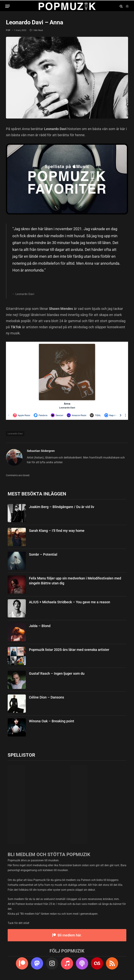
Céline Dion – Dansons (46, 697)
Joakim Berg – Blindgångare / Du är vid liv (62, 507)
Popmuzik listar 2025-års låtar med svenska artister (69, 650)
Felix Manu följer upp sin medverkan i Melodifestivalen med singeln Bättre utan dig (75, 581)
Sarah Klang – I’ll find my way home (57, 531)
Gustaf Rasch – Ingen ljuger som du (57, 673)
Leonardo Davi (15, 434)
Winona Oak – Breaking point (52, 721)
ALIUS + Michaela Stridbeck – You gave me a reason (70, 602)
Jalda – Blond (40, 626)
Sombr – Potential (43, 554)
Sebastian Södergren (41, 451)
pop (8, 30)
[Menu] (8, 6)
